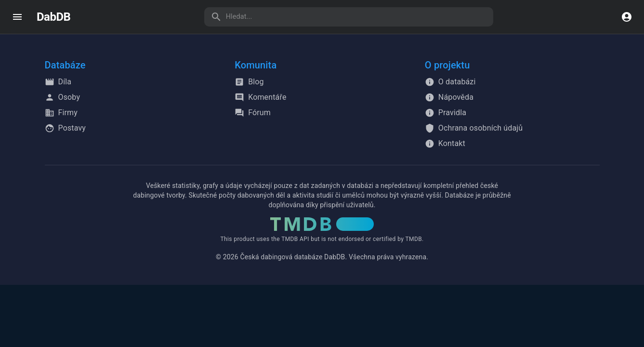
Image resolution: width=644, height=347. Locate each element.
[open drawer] (17, 17)
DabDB (53, 17)
